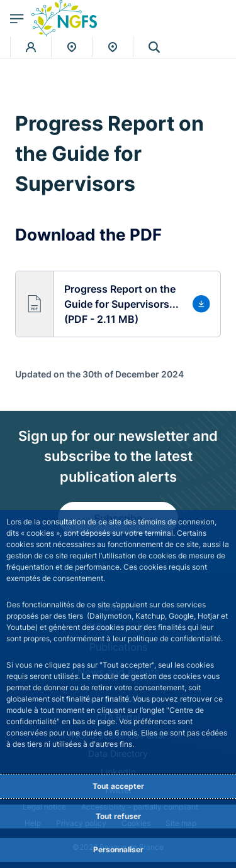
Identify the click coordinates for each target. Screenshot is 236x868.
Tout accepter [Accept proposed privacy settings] (118, 786)
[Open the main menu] (17, 18)
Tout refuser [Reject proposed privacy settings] (118, 816)
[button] (118, 304)
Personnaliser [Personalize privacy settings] (118, 849)
